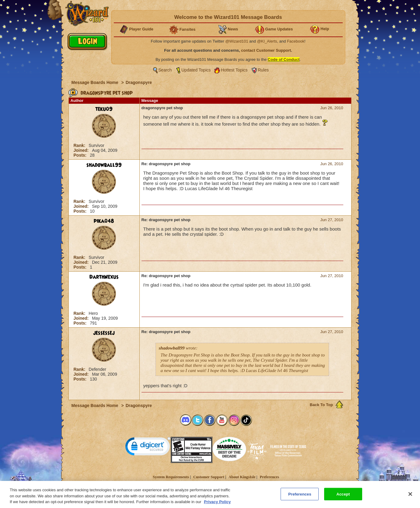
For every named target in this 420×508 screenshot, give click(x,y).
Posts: (81, 155)
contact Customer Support (266, 50)
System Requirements (171, 477)
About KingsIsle (242, 477)
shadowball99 (104, 165)
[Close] (410, 497)
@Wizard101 (237, 41)
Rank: (80, 145)
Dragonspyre (139, 82)
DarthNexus (104, 277)
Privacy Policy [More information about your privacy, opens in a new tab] (217, 505)
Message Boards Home (96, 82)
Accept (343, 497)
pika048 (104, 221)
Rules (263, 70)
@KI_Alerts (267, 41)
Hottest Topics (234, 70)
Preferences (269, 477)
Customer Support (209, 477)
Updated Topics (196, 70)
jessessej (104, 333)
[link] (148, 448)
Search (165, 70)
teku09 (104, 109)
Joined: (82, 150)
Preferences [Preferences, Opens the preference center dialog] (300, 497)
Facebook (296, 41)
